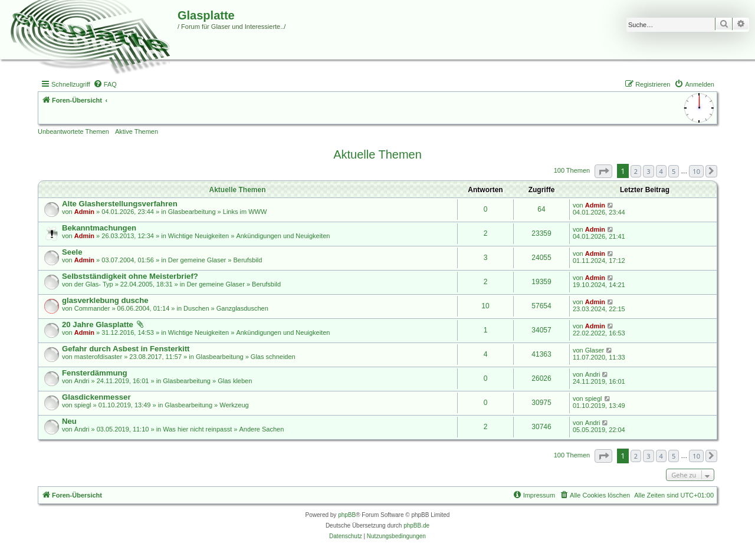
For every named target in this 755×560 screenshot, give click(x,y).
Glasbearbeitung (192, 212)
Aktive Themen (137, 131)
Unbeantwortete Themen (73, 131)
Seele (72, 252)
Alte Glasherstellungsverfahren (120, 204)
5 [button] (674, 171)
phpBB (347, 515)
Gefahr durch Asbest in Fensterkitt (126, 349)
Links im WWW (245, 212)
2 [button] (636, 171)
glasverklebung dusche (105, 300)
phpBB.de (416, 526)
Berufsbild (247, 260)
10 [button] (696, 171)
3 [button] (648, 171)
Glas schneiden (273, 357)
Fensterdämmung (95, 373)
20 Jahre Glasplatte (98, 325)
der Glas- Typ (94, 284)
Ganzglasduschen (242, 308)
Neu (69, 421)
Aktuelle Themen (377, 154)
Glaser (595, 350)
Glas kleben (235, 381)
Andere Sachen (261, 429)
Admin (84, 212)
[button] (603, 171)
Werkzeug (234, 405)
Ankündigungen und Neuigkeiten (283, 236)
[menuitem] (105, 84)
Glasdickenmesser (96, 397)
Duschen (196, 308)
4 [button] (661, 171)
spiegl (83, 405)
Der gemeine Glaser (197, 260)
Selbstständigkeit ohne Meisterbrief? (130, 276)
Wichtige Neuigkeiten (198, 236)
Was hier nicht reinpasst (197, 429)
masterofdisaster (98, 357)
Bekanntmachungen (99, 228)
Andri (82, 381)
